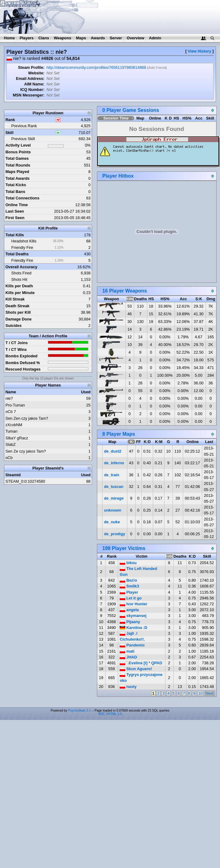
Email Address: (30, 79)
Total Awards (18, 178)
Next (210, 693)
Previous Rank (24, 126)
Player (129, 592)
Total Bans (15, 192)
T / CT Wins (16, 350)
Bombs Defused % (23, 363)
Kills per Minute (20, 293)
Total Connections (23, 198)
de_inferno (114, 463)
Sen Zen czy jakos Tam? (27, 418)
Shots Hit (19, 279)
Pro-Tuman (15, 405)
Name (11, 392)
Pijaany (130, 622)
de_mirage (114, 498)
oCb (9, 458)
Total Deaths (17, 254)
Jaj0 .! (129, 633)
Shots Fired (21, 273)
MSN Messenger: (29, 95)
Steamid (13, 475)
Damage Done (19, 319)
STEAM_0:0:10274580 (25, 481)
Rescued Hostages (23, 369)
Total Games (17, 158)
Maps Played (17, 172)
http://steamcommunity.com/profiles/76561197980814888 (96, 67)
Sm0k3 (129, 586)
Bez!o (128, 580)
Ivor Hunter (133, 604)
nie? (9, 398)
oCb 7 (11, 412)
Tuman (12, 431)
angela (129, 610)
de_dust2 (113, 451)
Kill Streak (15, 299)
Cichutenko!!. (132, 639)
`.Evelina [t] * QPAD (141, 663)
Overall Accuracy (21, 267)
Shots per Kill (18, 312)
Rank (10, 120)
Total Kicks (16, 185)
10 (200, 693)
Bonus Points (18, 152)
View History (200, 51)
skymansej (133, 616)
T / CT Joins (17, 343)
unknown (113, 510)
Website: (36, 73)
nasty (128, 687)
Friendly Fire (22, 247)
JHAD (128, 657)
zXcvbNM (14, 425)
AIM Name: (34, 84)
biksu (128, 563)
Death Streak (17, 306)
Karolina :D (133, 628)
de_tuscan (114, 487)
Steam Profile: (31, 67)
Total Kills (15, 235)
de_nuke (112, 522)
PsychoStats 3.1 (79, 711)
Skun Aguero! (136, 669)
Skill (10, 133)
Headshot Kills (24, 241)
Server (116, 38)
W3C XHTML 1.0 (110, 714)
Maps (81, 38)
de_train (112, 475)
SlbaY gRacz (17, 438)
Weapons (62, 38)
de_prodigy (115, 534)
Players (27, 38)
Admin (155, 38)
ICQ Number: (32, 90)
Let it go (131, 598)
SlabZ (11, 444)
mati (127, 651)
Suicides (14, 326)
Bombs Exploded (22, 356)
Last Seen (15, 211)
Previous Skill (23, 139)
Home (10, 38)
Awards (98, 38)
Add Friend (157, 68)
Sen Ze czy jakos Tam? (26, 451)
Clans (44, 38)
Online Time (17, 205)
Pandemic (132, 645)
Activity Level (18, 145)
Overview (135, 38)
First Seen (15, 218)
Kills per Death (19, 286)
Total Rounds (18, 165)
